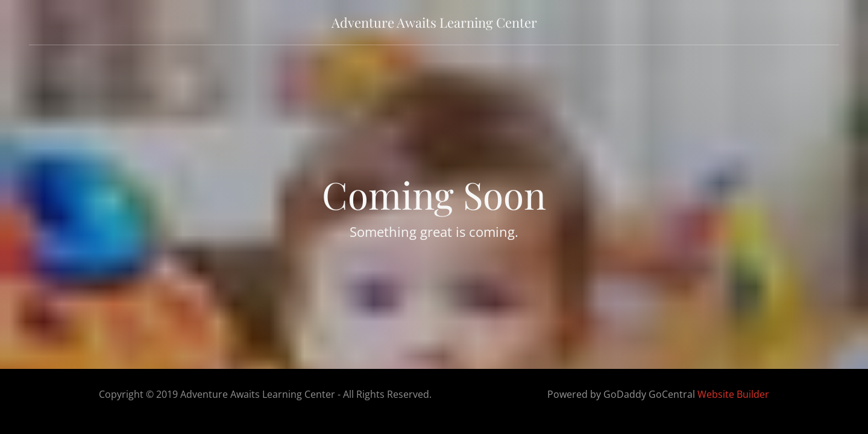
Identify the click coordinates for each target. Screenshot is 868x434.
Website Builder (733, 394)
